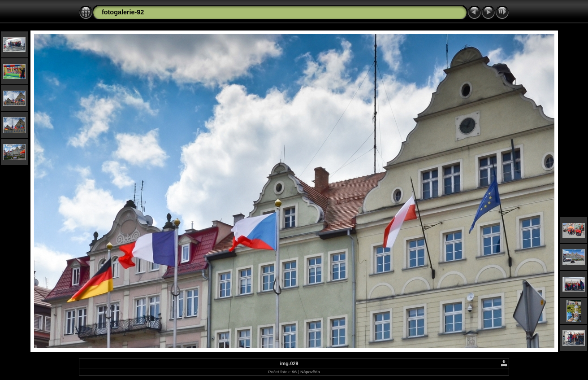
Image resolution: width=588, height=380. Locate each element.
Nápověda (310, 372)
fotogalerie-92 (123, 12)
